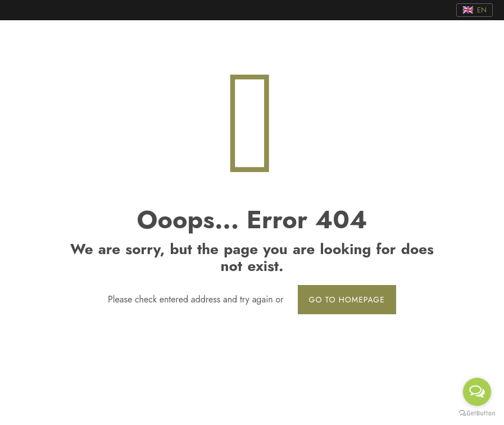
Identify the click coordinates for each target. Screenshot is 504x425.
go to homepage (347, 300)
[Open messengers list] (477, 392)
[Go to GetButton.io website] (477, 413)
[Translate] (475, 10)
